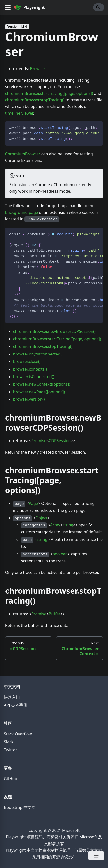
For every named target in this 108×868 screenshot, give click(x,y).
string (68, 525)
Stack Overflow (18, 734)
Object (42, 518)
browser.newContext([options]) (42, 384)
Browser (38, 69)
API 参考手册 (16, 705)
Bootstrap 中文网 (20, 807)
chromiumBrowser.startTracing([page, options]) (49, 93)
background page (22, 212)
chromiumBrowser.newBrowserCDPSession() (54, 331)
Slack (9, 742)
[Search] (99, 7)
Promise (39, 441)
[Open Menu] (96, 856)
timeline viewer (19, 113)
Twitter (10, 750)
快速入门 (12, 697)
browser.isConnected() (34, 377)
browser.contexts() (30, 369)
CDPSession (60, 441)
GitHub (11, 779)
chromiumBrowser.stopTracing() (35, 100)
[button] (8, 7)
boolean (60, 554)
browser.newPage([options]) (39, 392)
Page (33, 503)
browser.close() (27, 361)
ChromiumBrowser (23, 154)
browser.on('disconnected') (38, 354)
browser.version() (29, 399)
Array (55, 525)
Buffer (54, 614)
